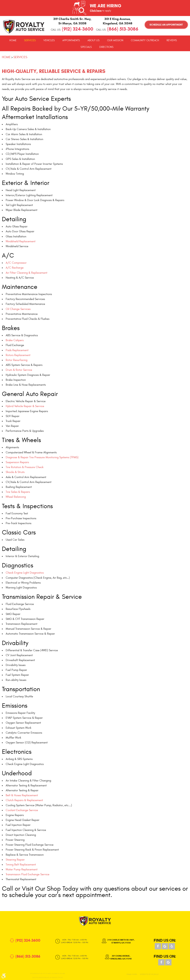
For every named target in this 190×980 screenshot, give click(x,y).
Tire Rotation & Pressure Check (25, 467)
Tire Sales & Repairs (18, 492)
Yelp (172, 946)
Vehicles (49, 40)
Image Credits (132, 974)
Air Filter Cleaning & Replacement (26, 273)
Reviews (172, 40)
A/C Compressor (16, 263)
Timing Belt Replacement (21, 865)
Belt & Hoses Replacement (22, 795)
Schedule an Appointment (166, 25)
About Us (93, 40)
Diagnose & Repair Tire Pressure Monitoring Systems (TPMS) (42, 457)
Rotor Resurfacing (17, 360)
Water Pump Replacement (22, 869)
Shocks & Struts (15, 472)
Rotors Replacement (18, 355)
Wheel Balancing (16, 497)
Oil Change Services (18, 309)
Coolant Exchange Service (22, 810)
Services (30, 40)
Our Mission (115, 40)
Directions (106, 47)
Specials (86, 47)
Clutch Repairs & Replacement (24, 800)
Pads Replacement (17, 350)
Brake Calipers (15, 340)
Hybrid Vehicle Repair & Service (25, 406)
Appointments (71, 40)
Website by (149, 974)
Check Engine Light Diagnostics (25, 573)
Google (165, 946)
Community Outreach (145, 40)
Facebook (158, 946)
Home (13, 40)
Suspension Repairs (17, 462)
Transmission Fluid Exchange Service (28, 874)
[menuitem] (13, 40)
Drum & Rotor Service (19, 370)
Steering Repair (15, 860)
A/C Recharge (15, 268)
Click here (96, 11)
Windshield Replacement (21, 241)
